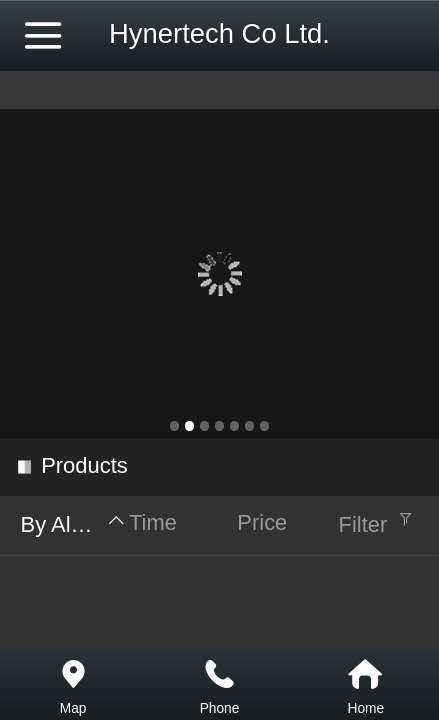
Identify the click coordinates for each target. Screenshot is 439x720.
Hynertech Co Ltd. (219, 33)
